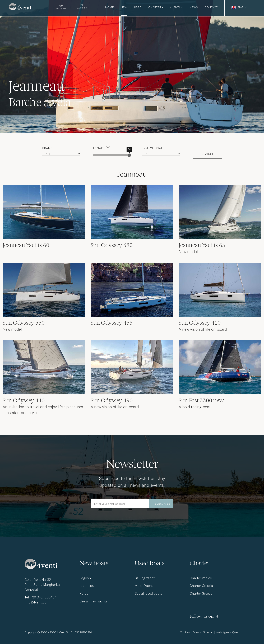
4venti (176, 7)
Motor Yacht (144, 586)
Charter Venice (201, 578)
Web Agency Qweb (228, 632)
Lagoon (85, 578)
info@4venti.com (37, 602)
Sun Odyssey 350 (24, 323)
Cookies (185, 632)
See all (148, 593)
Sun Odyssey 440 (24, 400)
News (194, 7)
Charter (156, 7)
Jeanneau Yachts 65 (202, 245)
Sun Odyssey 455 (112, 323)
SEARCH (207, 154)
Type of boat (152, 148)
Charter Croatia (201, 586)
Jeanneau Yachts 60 (26, 245)
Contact (211, 7)
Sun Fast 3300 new (201, 400)
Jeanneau (87, 586)
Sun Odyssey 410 (200, 323)
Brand (47, 148)
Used (138, 7)
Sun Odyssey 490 (112, 400)
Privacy (197, 632)
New (124, 7)
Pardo (84, 593)
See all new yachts (93, 601)
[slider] (129, 155)
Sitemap (208, 632)
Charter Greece (201, 593)
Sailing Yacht (145, 578)
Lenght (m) (102, 148)
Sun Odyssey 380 (112, 245)
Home (109, 7)
